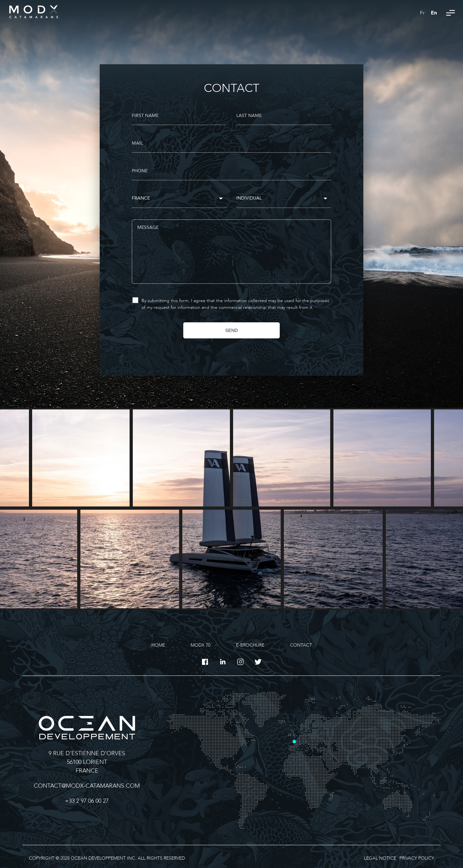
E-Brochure (250, 645)
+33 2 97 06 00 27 (87, 801)
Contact (301, 645)
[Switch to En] (434, 13)
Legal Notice (380, 858)
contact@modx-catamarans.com (87, 786)
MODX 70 (200, 645)
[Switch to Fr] (422, 13)
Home (158, 645)
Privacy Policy (417, 858)
